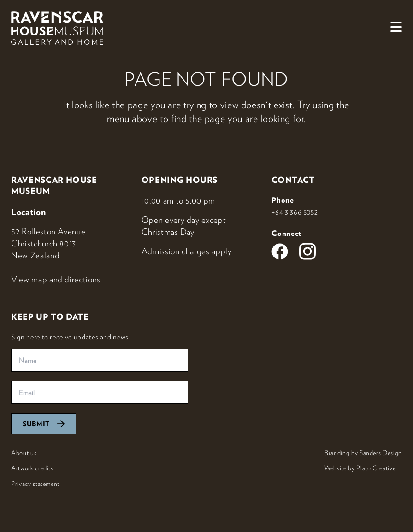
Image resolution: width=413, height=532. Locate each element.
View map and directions (56, 279)
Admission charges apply (187, 251)
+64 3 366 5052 (295, 212)
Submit (44, 424)
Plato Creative (376, 468)
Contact (293, 180)
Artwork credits (32, 468)
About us (24, 453)
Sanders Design (381, 453)
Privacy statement (35, 484)
